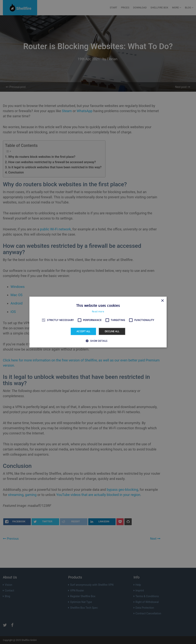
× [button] (162, 301)
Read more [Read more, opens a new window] (98, 311)
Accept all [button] (83, 331)
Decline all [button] (112, 331)
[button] (98, 341)
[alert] (98, 322)
